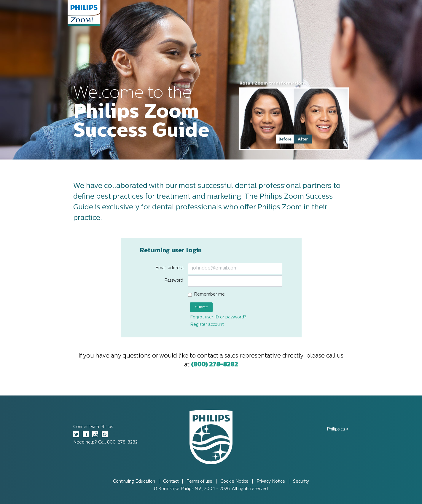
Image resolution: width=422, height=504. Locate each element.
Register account (207, 325)
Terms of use (199, 482)
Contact (171, 482)
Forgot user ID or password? (218, 317)
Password (174, 281)
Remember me (209, 295)
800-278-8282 (122, 442)
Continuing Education (134, 482)
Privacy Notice (271, 482)
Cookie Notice (234, 482)
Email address (169, 268)
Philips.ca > (338, 429)
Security (301, 482)
